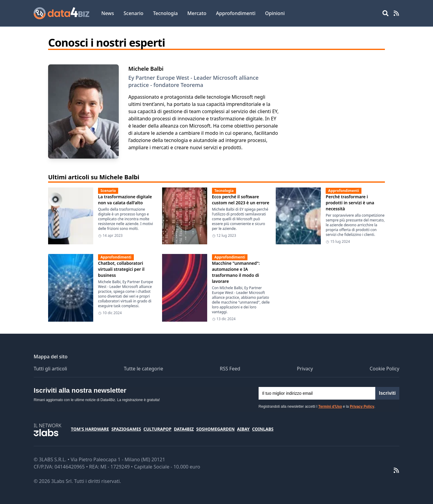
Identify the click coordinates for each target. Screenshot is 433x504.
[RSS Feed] (396, 13)
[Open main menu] (385, 13)
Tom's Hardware (90, 429)
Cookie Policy (384, 369)
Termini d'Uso (330, 407)
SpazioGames (126, 429)
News (108, 13)
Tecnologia (165, 13)
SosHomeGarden (215, 429)
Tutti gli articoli (50, 369)
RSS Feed (230, 369)
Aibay (243, 429)
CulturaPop (157, 429)
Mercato (197, 13)
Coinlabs (263, 429)
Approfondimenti (236, 13)
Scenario (134, 13)
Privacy (305, 369)
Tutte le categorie (144, 369)
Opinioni (275, 13)
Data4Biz (184, 429)
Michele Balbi (146, 69)
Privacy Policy (362, 407)
